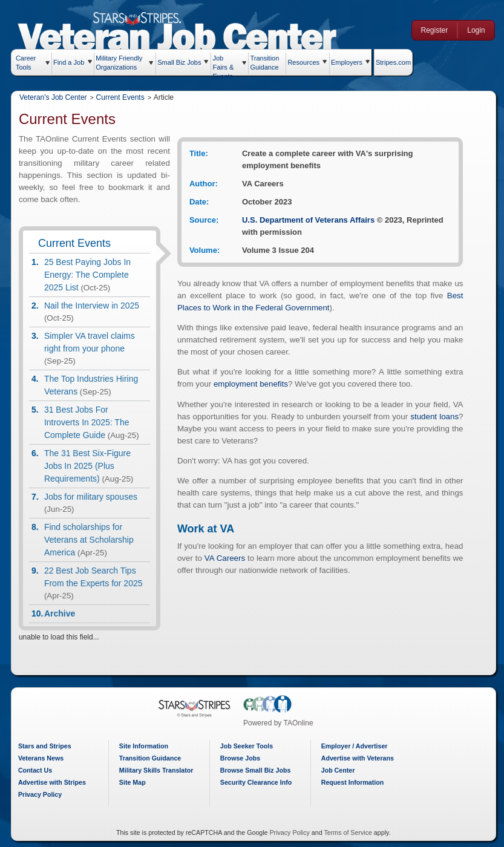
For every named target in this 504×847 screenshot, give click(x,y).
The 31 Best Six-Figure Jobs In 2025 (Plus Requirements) (90, 466)
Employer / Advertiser (355, 746)
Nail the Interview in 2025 (95, 306)
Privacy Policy (43, 794)
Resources (307, 62)
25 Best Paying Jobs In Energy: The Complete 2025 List (90, 275)
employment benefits (254, 384)
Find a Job (72, 62)
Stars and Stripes (48, 746)
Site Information (146, 746)
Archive (63, 613)
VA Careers (229, 558)
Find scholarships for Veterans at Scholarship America (92, 540)
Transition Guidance (268, 61)
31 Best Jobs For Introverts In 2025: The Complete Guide (90, 422)
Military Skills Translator (159, 770)
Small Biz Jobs (183, 62)
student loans (439, 417)
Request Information (353, 782)
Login (474, 30)
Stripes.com (396, 62)
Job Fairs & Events (227, 65)
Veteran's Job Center (56, 97)
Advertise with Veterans (358, 758)
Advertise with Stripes (55, 782)
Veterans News (44, 758)
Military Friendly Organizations (123, 63)
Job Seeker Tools (248, 746)
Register (433, 30)
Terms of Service (349, 832)
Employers (350, 62)
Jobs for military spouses (94, 497)
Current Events (123, 97)
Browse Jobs (241, 758)
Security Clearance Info (257, 782)
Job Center (339, 770)
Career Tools (29, 63)
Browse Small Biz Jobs (257, 770)
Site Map (135, 782)
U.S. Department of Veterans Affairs (312, 220)
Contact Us (38, 770)
